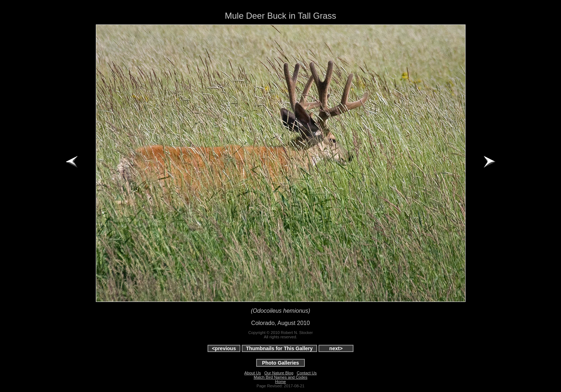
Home (281, 382)
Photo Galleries (280, 363)
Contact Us (307, 373)
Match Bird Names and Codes (280, 377)
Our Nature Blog (279, 373)
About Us (253, 373)
